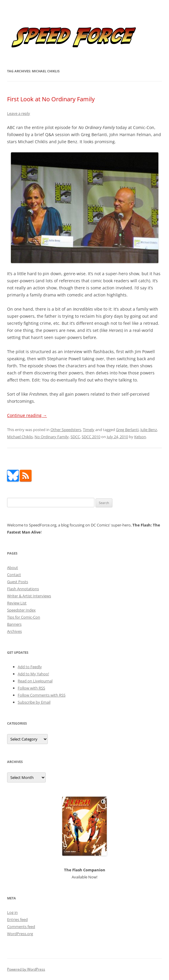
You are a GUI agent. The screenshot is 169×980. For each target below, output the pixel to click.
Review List (17, 603)
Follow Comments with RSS (42, 695)
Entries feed (17, 919)
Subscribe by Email (34, 702)
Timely (89, 430)
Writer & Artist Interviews (29, 596)
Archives (14, 631)
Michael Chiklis (20, 437)
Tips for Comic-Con (24, 617)
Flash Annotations (23, 589)
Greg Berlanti (127, 430)
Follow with (31, 688)
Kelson (140, 437)
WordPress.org (20, 934)
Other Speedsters (66, 430)
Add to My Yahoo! (33, 674)
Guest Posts (18, 582)
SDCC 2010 (91, 437)
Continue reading (27, 415)
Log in (12, 912)
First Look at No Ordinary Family (51, 99)
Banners (14, 624)
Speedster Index (21, 610)
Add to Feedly (30, 667)
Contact (14, 575)
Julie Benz (149, 430)
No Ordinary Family (52, 437)
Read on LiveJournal (35, 681)
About (13, 568)
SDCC (75, 437)
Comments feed (21, 927)
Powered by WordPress (26, 969)
